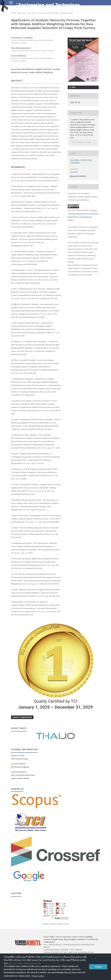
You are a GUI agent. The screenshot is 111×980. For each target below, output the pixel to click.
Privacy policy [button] (38, 976)
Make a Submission (22, 717)
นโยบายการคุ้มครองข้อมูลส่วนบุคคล (24, 963)
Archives (22, 13)
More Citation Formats (82, 142)
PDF (73, 87)
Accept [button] (98, 967)
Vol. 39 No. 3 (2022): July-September (43, 13)
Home (14, 13)
